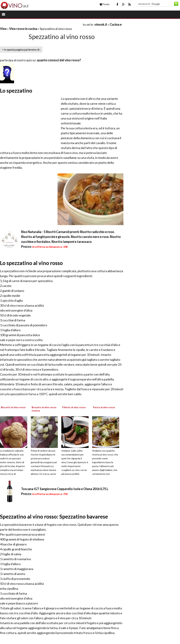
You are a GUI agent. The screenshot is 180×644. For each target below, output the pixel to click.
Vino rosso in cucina (23, 29)
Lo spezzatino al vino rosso (31, 263)
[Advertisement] (41, 24)
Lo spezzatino (16, 90)
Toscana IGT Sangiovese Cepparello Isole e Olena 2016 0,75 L (65, 489)
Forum (105, 4)
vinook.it (101, 24)
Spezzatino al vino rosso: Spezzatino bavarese (54, 516)
